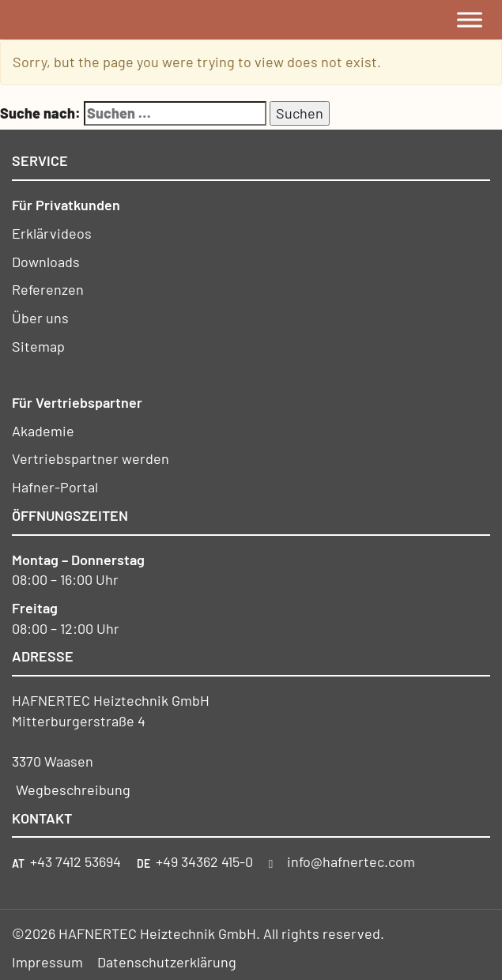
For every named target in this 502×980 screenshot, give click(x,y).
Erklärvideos (52, 233)
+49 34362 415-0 (204, 861)
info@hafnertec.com (351, 861)
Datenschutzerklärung (167, 962)
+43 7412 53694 (75, 861)
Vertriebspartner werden (91, 458)
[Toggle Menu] (470, 19)
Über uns (40, 318)
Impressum (47, 962)
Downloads (46, 262)
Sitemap (38, 346)
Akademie (43, 431)
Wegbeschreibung (73, 790)
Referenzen (48, 289)
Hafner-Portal (55, 487)
